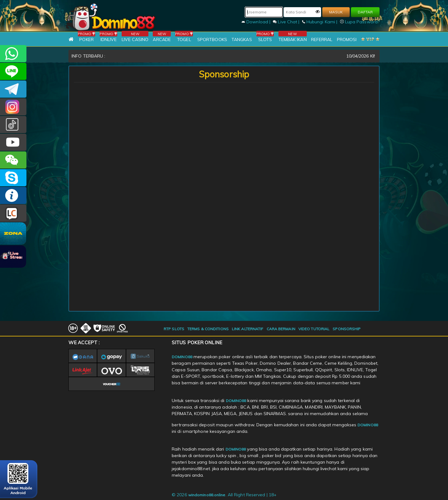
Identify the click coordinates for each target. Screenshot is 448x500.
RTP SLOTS (174, 329)
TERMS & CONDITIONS (208, 329)
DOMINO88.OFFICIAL (13, 142)
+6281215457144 (13, 54)
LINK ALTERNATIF (248, 329)
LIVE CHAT (13, 213)
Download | (257, 22)
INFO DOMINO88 (13, 195)
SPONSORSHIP (347, 329)
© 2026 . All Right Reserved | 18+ (224, 495)
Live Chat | (287, 22)
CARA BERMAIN (281, 329)
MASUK (336, 12)
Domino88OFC (13, 89)
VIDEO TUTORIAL (314, 329)
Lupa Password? (360, 22)
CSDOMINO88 (13, 71)
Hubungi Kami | (320, 22)
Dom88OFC (13, 107)
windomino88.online (207, 495)
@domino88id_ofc (13, 125)
